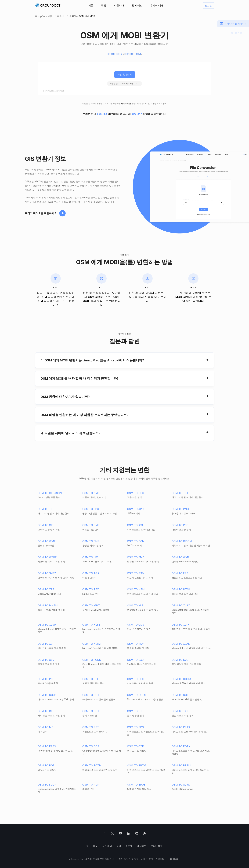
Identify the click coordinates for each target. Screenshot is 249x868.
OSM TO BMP (91, 525)
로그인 (208, 6)
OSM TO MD (46, 727)
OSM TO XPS (46, 589)
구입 (104, 5)
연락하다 (160, 859)
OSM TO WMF (47, 541)
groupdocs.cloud (133, 54)
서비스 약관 (126, 103)
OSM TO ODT (91, 711)
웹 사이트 (137, 5)
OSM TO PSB (135, 573)
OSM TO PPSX (47, 746)
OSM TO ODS (136, 625)
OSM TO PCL (90, 679)
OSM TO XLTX (181, 625)
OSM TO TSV (135, 644)
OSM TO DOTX (181, 695)
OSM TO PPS (135, 727)
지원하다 (119, 5)
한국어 (176, 859)
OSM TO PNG (180, 509)
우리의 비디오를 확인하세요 (41, 213)
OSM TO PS (45, 679)
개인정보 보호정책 (158, 103)
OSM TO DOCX (47, 695)
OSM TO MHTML (48, 605)
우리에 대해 (157, 5)
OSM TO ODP (91, 746)
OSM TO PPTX (181, 727)
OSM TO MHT (91, 605)
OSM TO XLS (135, 605)
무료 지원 (107, 846)
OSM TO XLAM (181, 644)
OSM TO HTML (181, 589)
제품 (91, 5)
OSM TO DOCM (181, 679)
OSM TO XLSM (47, 625)
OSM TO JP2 (90, 557)
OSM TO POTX (181, 746)
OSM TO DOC (136, 679)
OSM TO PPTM (137, 765)
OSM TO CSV (46, 660)
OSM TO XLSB (91, 625)
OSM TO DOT (91, 695)
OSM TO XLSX (181, 605)
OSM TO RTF (46, 711)
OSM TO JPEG (136, 509)
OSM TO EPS (180, 573)
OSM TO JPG (91, 509)
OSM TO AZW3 (181, 785)
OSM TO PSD (180, 525)
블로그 (129, 846)
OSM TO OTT (135, 711)
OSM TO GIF (46, 525)
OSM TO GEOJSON (50, 493)
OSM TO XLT (46, 644)
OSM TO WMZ (181, 557)
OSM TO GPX (135, 493)
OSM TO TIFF (180, 493)
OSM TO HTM (136, 589)
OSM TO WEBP (47, 557)
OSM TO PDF (91, 785)
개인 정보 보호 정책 (129, 859)
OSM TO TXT (180, 711)
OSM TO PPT (91, 727)
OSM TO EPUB (136, 785)
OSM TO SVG (180, 660)
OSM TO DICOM (182, 541)
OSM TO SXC (135, 660)
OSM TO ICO (135, 525)
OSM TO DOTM (137, 695)
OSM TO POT (46, 765)
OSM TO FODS (92, 660)
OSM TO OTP (135, 746)
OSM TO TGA (91, 573)
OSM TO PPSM (181, 765)
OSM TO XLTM (92, 644)
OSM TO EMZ (136, 557)
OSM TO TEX (91, 589)
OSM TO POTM (92, 765)
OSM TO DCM (136, 541)
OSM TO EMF (91, 541)
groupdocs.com (115, 54)
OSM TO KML (91, 493)
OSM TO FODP (47, 785)
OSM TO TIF (45, 509)
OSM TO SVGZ (47, 573)
